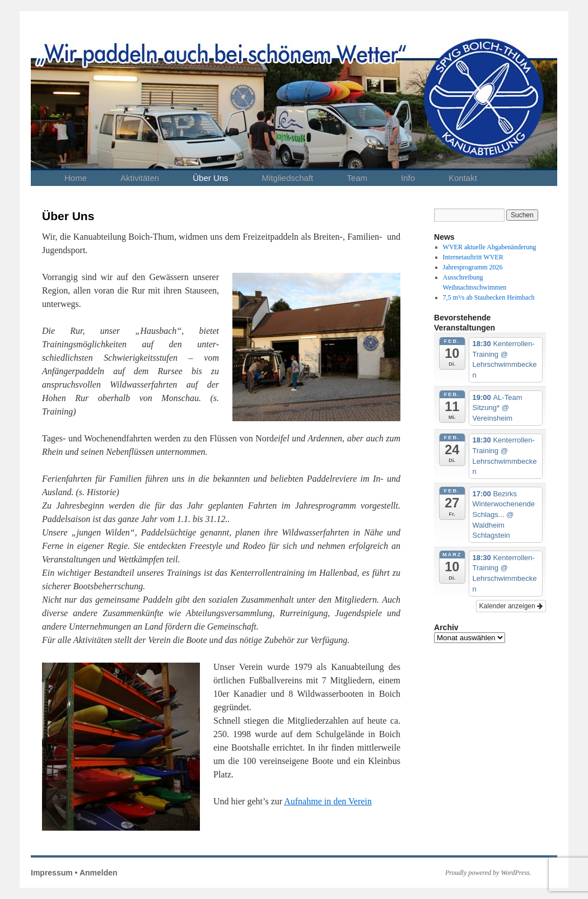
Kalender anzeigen (511, 606)
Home (76, 178)
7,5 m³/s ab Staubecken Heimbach (489, 297)
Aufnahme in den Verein (328, 801)
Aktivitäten (140, 178)
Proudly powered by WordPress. (488, 873)
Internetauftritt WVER (473, 257)
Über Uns (210, 178)
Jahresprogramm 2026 (473, 267)
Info (408, 178)
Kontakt (463, 178)
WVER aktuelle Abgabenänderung (490, 247)
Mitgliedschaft (288, 178)
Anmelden (99, 873)
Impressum (52, 873)
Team (357, 178)
